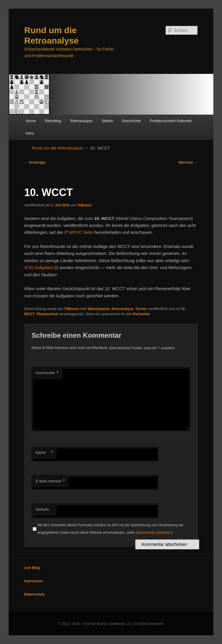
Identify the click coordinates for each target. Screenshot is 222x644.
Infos (30, 133)
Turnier (141, 309)
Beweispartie (99, 309)
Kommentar (47, 373)
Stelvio (107, 121)
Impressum (34, 581)
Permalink (141, 314)
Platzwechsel (47, 314)
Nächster (188, 163)
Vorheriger (35, 163)
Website (42, 509)
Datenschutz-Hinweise (153, 533)
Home (31, 121)
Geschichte (131, 121)
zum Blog (32, 568)
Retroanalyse (81, 121)
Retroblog (53, 121)
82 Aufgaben (41, 267)
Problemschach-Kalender (171, 121)
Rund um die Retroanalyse (58, 148)
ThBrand (84, 205)
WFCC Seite (81, 232)
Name (44, 453)
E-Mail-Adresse (50, 481)
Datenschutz (35, 594)
